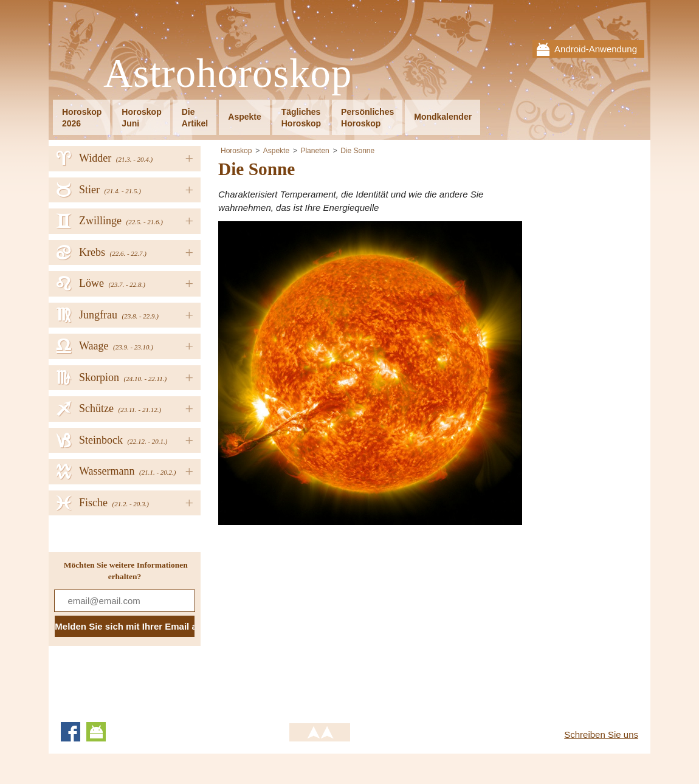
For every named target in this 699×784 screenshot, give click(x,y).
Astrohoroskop (228, 74)
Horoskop (236, 151)
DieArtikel (195, 118)
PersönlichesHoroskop (367, 118)
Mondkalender (443, 117)
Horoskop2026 (82, 118)
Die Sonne (357, 151)
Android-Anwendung (596, 49)
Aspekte (244, 117)
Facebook (71, 732)
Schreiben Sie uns (601, 734)
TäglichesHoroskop (301, 118)
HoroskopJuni (141, 118)
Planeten (315, 151)
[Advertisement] (320, 619)
